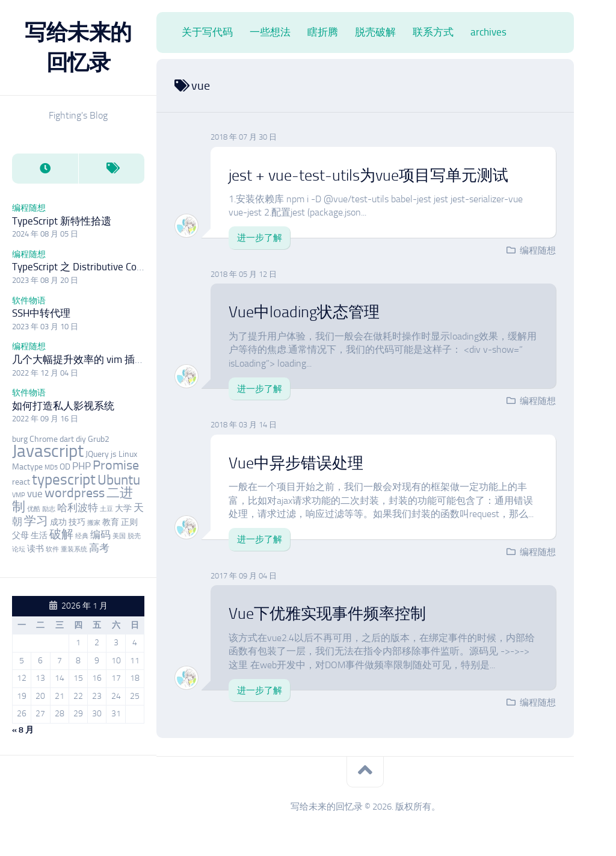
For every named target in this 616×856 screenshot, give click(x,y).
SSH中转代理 (41, 313)
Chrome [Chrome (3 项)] (44, 439)
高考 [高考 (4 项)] (99, 548)
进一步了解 (260, 238)
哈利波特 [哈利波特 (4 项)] (78, 507)
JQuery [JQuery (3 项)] (97, 454)
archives (488, 32)
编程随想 (29, 208)
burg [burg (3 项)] (20, 439)
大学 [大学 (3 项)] (123, 508)
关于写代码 (207, 32)
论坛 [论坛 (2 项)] (19, 549)
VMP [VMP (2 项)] (19, 495)
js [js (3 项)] (114, 454)
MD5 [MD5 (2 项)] (51, 467)
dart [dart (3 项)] (67, 439)
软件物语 (29, 301)
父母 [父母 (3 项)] (20, 535)
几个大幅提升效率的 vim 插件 (79, 359)
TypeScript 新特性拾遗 (62, 221)
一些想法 (270, 32)
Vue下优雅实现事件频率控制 (327, 614)
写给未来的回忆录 (78, 47)
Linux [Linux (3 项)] (128, 454)
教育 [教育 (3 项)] (111, 522)
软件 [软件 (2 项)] (52, 549)
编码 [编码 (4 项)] (100, 535)
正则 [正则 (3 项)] (129, 522)
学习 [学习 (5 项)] (36, 521)
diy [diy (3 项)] (81, 439)
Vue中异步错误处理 (296, 463)
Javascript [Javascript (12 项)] (48, 451)
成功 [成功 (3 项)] (58, 522)
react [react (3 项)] (21, 482)
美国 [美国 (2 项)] (119, 536)
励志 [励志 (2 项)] (49, 509)
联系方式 (433, 32)
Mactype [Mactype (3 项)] (27, 467)
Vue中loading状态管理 (304, 312)
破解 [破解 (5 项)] (61, 534)
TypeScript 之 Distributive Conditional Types (107, 267)
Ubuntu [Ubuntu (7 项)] (119, 480)
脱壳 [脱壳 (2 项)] (134, 536)
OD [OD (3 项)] (65, 467)
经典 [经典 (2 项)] (82, 536)
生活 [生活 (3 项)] (39, 535)
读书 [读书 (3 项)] (35, 549)
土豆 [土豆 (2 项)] (106, 509)
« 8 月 (23, 730)
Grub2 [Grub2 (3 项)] (99, 439)
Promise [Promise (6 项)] (116, 465)
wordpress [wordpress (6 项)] (75, 493)
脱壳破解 (375, 32)
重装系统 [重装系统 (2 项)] (74, 549)
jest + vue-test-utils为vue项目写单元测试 (368, 175)
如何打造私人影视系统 (63, 406)
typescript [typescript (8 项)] (64, 479)
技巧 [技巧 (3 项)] (77, 522)
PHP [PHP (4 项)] (82, 466)
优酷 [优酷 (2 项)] (34, 509)
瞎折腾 (323, 32)
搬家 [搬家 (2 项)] (94, 523)
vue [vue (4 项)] (35, 494)
